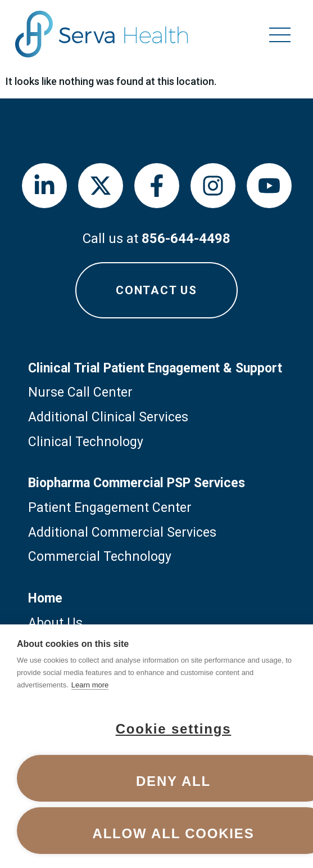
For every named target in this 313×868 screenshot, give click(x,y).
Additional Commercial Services (122, 532)
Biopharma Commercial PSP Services (137, 483)
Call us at (156, 239)
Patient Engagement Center (110, 508)
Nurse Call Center (80, 392)
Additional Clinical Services (108, 417)
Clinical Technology (86, 442)
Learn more (90, 685)
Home (45, 598)
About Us (55, 623)
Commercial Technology (100, 557)
